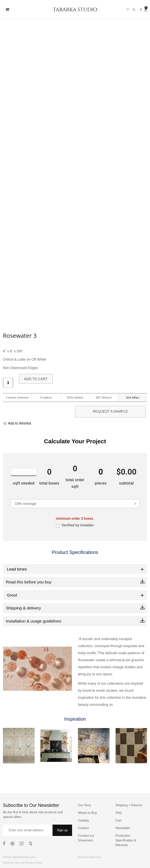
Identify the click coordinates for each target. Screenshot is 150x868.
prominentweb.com (89, 857)
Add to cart (36, 379)
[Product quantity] (8, 383)
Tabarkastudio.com (23, 857)
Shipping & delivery (23, 608)
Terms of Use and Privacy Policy (23, 863)
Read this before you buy (29, 582)
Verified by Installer (78, 525)
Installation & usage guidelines (34, 621)
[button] (17, 423)
